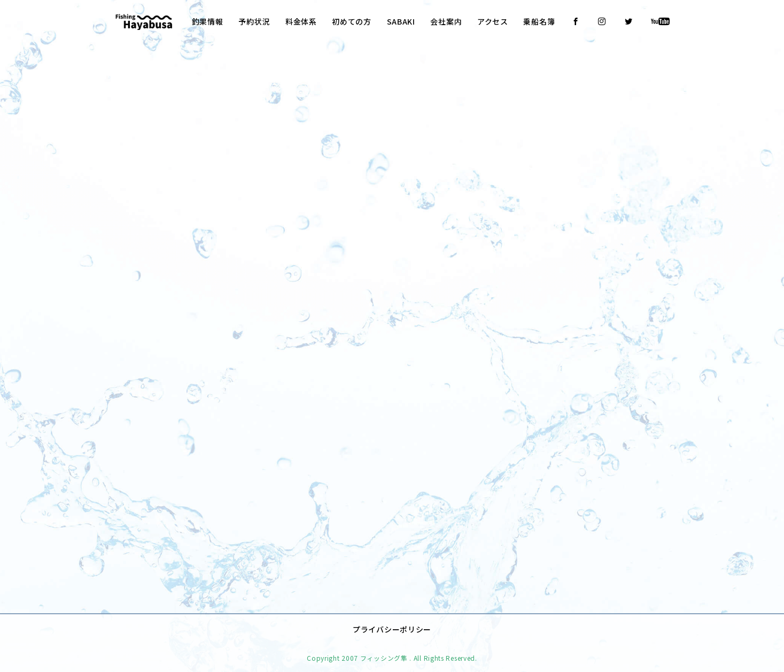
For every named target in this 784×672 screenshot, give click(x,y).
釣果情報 (208, 21)
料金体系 (301, 21)
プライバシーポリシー (392, 622)
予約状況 (254, 21)
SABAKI (401, 21)
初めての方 (352, 21)
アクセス (493, 21)
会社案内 (446, 21)
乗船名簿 (539, 21)
